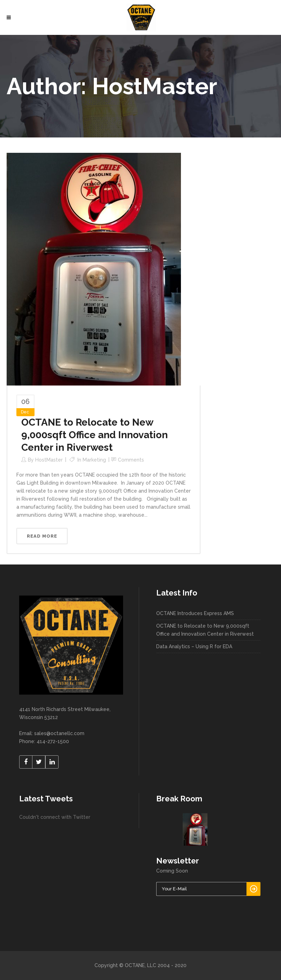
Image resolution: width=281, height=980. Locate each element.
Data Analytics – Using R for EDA (194, 646)
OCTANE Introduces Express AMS (195, 613)
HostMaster (49, 460)
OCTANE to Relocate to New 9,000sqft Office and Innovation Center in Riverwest (94, 435)
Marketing (94, 460)
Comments (131, 460)
